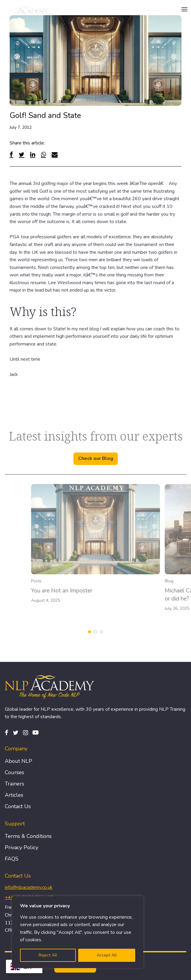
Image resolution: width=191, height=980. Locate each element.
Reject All (48, 955)
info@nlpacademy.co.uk (29, 887)
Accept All (107, 955)
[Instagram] (26, 733)
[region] (78, 932)
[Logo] (27, 10)
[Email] (55, 154)
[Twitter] (22, 154)
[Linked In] (33, 154)
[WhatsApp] (43, 154)
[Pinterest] (36, 733)
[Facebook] (11, 154)
